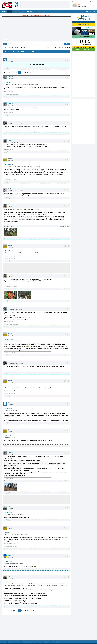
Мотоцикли (14, 47)
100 (28, 72)
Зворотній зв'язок (35, 642)
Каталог (30, 12)
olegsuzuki (11, 556)
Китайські (61, 47)
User (9, 122)
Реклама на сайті (49, 642)
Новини (4, 12)
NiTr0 (9, 403)
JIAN (9, 507)
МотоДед (10, 77)
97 (20, 72)
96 (17, 72)
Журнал (24, 12)
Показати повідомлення (36, 65)
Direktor (10, 159)
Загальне (24, 47)
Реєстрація (88, 12)
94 (12, 72)
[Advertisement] (45, 4)
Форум (10, 12)
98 (22, 72)
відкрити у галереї (65, 226)
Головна (6, 47)
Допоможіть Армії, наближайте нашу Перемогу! (36, 15)
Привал (35, 12)
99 (25, 72)
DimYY (9, 189)
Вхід (94, 12)
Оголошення (16, 12)
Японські (67, 47)
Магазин (56, 642)
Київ (77, 2)
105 (33, 72)
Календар (42, 12)
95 (14, 72)
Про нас (42, 642)
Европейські (54, 47)
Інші (49, 47)
